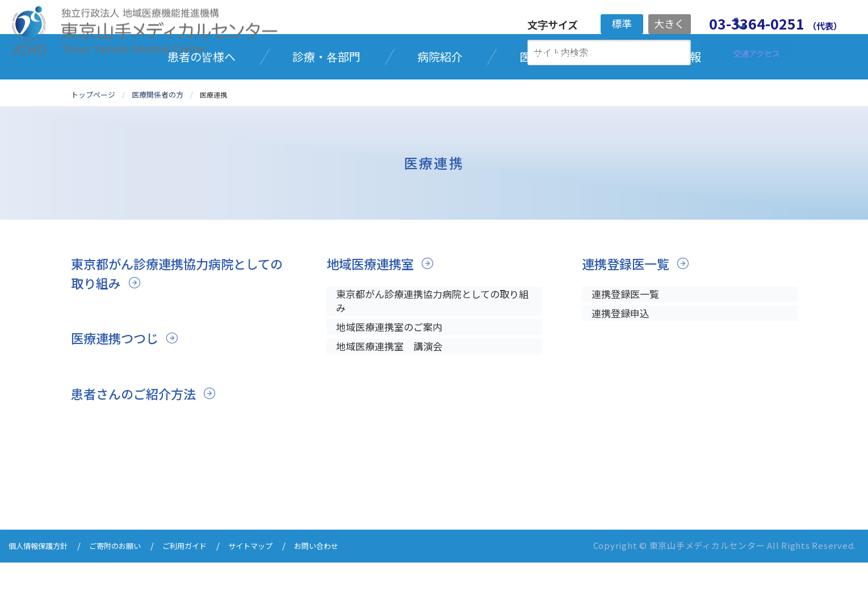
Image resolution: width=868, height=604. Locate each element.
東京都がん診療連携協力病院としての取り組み (173, 316)
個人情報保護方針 (43, 588)
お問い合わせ (350, 588)
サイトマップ (278, 588)
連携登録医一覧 (630, 306)
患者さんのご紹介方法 (139, 436)
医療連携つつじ (119, 381)
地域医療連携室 (374, 306)
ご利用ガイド (205, 588)
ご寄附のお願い (128, 588)
